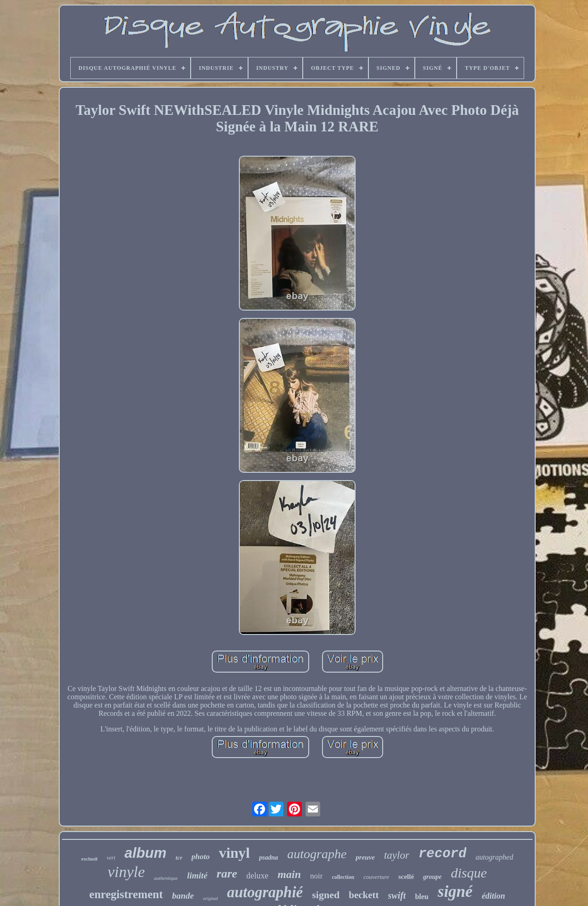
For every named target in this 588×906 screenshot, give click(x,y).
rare (227, 874)
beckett (364, 895)
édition (494, 896)
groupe (432, 877)
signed (326, 895)
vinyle (126, 872)
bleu (421, 897)
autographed (494, 857)
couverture (376, 877)
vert (111, 858)
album (145, 853)
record (442, 854)
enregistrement (126, 894)
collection (343, 877)
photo (201, 857)
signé (455, 892)
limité (197, 875)
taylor (397, 855)
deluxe (257, 876)
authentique (166, 878)
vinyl (234, 853)
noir (316, 876)
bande (183, 896)
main (289, 874)
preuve (365, 857)
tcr (179, 858)
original (210, 898)
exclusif (89, 859)
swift (397, 895)
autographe (317, 854)
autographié (265, 892)
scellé (406, 877)
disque (469, 873)
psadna (269, 858)
